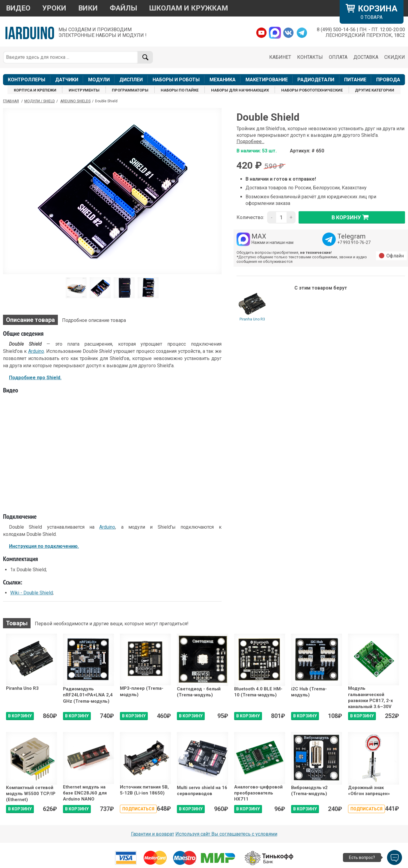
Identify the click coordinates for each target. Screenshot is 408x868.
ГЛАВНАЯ (11, 101)
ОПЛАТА (338, 57)
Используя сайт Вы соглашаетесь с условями (226, 834)
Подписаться (138, 809)
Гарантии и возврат (153, 834)
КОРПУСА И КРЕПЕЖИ (35, 90)
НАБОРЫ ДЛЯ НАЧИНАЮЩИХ (240, 90)
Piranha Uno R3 (252, 319)
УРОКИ (54, 8)
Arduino (36, 351)
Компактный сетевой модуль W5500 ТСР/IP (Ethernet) (31, 794)
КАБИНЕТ (280, 57)
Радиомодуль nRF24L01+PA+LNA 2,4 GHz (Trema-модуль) (88, 695)
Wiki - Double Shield (31, 593)
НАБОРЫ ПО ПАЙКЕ (180, 90)
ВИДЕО (18, 8)
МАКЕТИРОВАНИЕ (267, 80)
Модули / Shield (40, 101)
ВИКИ (88, 8)
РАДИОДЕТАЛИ (316, 80)
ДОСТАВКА (366, 57)
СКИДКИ (395, 57)
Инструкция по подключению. (44, 546)
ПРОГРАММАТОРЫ (130, 90)
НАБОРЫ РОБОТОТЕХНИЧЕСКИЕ (312, 90)
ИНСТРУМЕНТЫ (84, 90)
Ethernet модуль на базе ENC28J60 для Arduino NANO (85, 793)
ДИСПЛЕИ (131, 80)
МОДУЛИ (99, 80)
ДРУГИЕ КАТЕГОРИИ (375, 90)
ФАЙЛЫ (124, 8)
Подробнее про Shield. (35, 378)
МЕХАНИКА (223, 80)
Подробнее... (250, 141)
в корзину (352, 217)
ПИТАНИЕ (355, 80)
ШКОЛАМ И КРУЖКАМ (189, 8)
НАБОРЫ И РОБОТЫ (176, 80)
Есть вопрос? (362, 857)
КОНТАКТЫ (310, 57)
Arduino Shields (75, 101)
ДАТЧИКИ (67, 80)
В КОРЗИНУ (20, 716)
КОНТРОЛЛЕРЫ (27, 80)
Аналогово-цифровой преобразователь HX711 (258, 793)
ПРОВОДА (388, 80)
